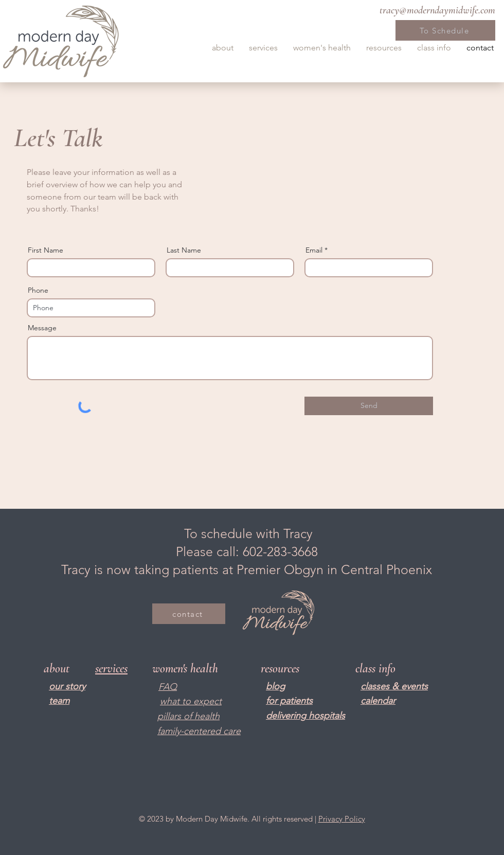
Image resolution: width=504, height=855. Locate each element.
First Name (46, 250)
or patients (291, 701)
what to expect (191, 701)
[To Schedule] (445, 30)
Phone (38, 290)
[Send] (369, 406)
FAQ (168, 687)
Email (314, 250)
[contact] (189, 614)
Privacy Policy (342, 819)
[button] (223, 48)
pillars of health (188, 716)
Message (42, 328)
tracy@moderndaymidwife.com (437, 10)
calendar (378, 701)
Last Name (184, 250)
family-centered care (199, 731)
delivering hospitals (305, 716)
